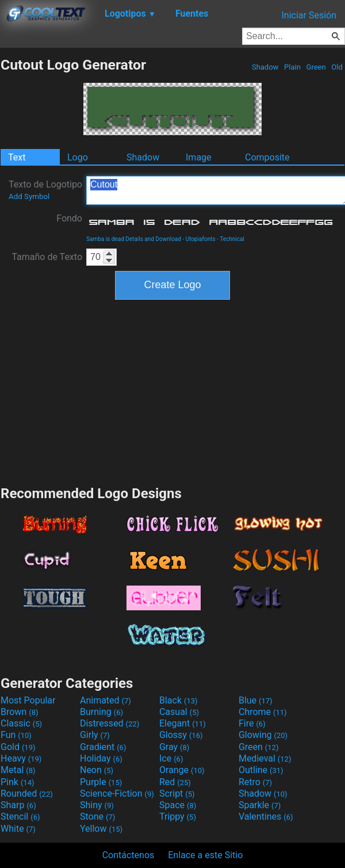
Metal (18, 770)
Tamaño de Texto (47, 257)
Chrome (263, 712)
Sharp (18, 805)
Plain (292, 67)
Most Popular (28, 700)
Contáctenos (129, 855)
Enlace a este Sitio (205, 855)
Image (199, 157)
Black (179, 700)
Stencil (20, 817)
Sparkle (260, 805)
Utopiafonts (201, 239)
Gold (18, 747)
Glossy (181, 735)
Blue (256, 700)
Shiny (97, 805)
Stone (97, 817)
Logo (78, 157)
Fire (252, 723)
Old (337, 67)
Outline (261, 770)
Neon (97, 770)
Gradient (103, 747)
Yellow (101, 829)
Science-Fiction (117, 794)
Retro (255, 782)
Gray (174, 747)
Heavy (21, 758)
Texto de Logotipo (45, 190)
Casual (179, 712)
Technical (232, 239)
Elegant (183, 723)
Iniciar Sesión (309, 15)
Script (177, 794)
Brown (19, 712)
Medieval (265, 758)
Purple (101, 782)
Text (17, 157)
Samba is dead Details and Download (134, 239)
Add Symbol (29, 196)
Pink (18, 782)
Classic (21, 723)
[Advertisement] (172, 391)
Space (178, 805)
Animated (106, 700)
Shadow (265, 67)
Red (175, 782)
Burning (101, 712)
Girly (95, 735)
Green (316, 67)
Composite (267, 157)
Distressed (110, 723)
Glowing (263, 735)
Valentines (266, 817)
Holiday (101, 758)
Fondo (69, 218)
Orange (182, 770)
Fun (16, 735)
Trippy (178, 817)
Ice (171, 758)
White (18, 829)
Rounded (27, 794)
